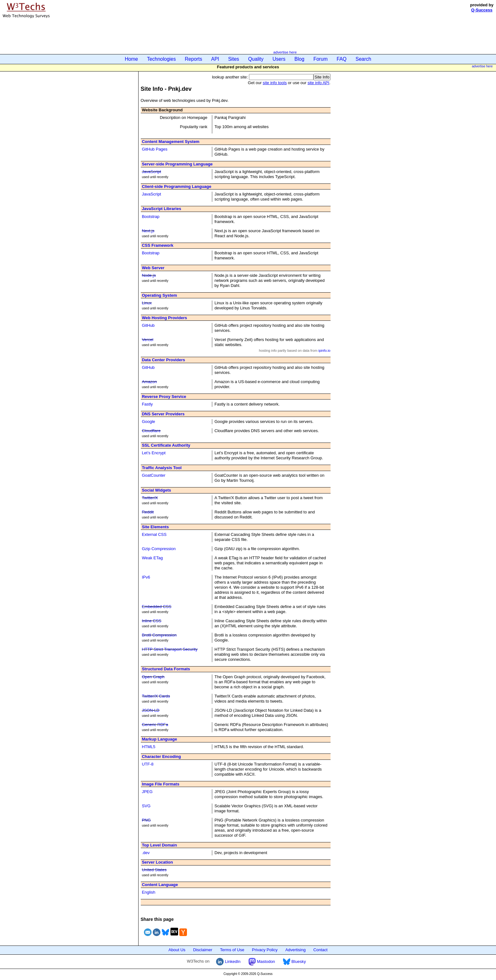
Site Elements (155, 527)
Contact (321, 950)
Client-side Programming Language (177, 186)
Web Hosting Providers (164, 318)
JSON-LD (151, 710)
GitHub (148, 325)
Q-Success (482, 10)
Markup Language (159, 739)
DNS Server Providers (163, 414)
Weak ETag (152, 558)
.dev (146, 853)
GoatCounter (153, 475)
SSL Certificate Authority (166, 445)
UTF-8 (148, 764)
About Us (177, 950)
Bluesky (294, 961)
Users (279, 59)
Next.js (148, 231)
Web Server (153, 268)
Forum (321, 59)
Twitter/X (150, 498)
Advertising (295, 950)
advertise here (285, 52)
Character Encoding (161, 757)
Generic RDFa (155, 725)
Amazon (149, 382)
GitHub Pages (155, 149)
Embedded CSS (156, 607)
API (215, 59)
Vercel (147, 340)
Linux (147, 303)
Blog (299, 59)
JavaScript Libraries (161, 209)
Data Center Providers (163, 360)
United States (154, 870)
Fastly (147, 404)
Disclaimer (203, 950)
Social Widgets (156, 490)
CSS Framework (158, 245)
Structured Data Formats (166, 669)
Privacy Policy (265, 950)
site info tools (275, 83)
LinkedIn (228, 961)
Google (148, 422)
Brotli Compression (159, 635)
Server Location (157, 862)
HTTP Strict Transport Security (170, 649)
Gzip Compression (159, 549)
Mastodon (262, 961)
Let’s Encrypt (154, 453)
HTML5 (149, 747)
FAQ (341, 59)
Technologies (161, 59)
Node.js (149, 275)
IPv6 (146, 577)
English (149, 892)
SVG (146, 806)
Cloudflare (151, 431)
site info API (318, 83)
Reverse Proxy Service (164, 397)
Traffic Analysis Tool (162, 468)
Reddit (148, 512)
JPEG (147, 792)
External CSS (154, 534)
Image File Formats (160, 784)
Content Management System (170, 142)
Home (132, 59)
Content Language (160, 885)
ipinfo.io (324, 350)
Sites (234, 59)
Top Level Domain (159, 845)
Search (363, 59)
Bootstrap (151, 217)
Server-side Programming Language (177, 164)
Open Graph (153, 677)
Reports (193, 59)
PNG (146, 820)
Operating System (159, 295)
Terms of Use (232, 950)
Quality (256, 59)
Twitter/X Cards (156, 696)
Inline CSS (151, 621)
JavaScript (151, 172)
